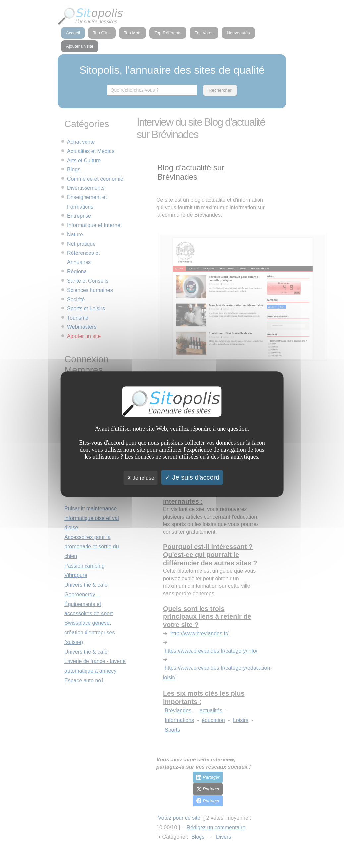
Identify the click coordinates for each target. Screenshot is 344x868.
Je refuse (141, 478)
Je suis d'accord (192, 477)
